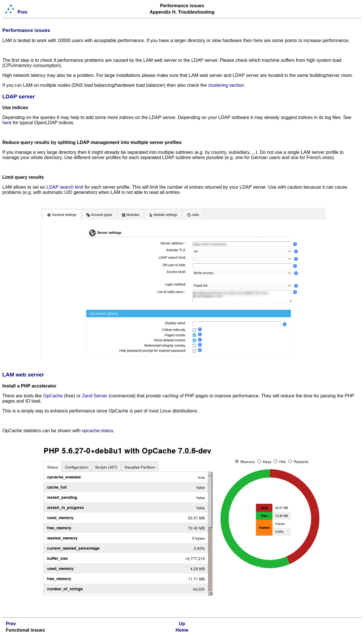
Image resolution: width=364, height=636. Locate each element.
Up (182, 624)
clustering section (226, 85)
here (7, 123)
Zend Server (95, 396)
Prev (22, 12)
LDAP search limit (65, 187)
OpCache (53, 396)
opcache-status (98, 431)
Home (182, 630)
